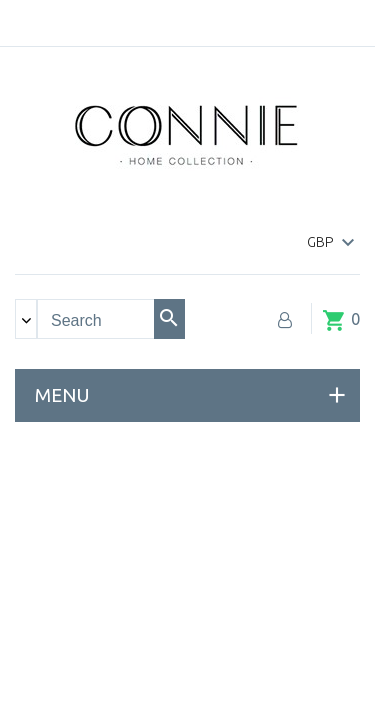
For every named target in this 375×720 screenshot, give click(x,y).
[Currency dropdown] (333, 243)
